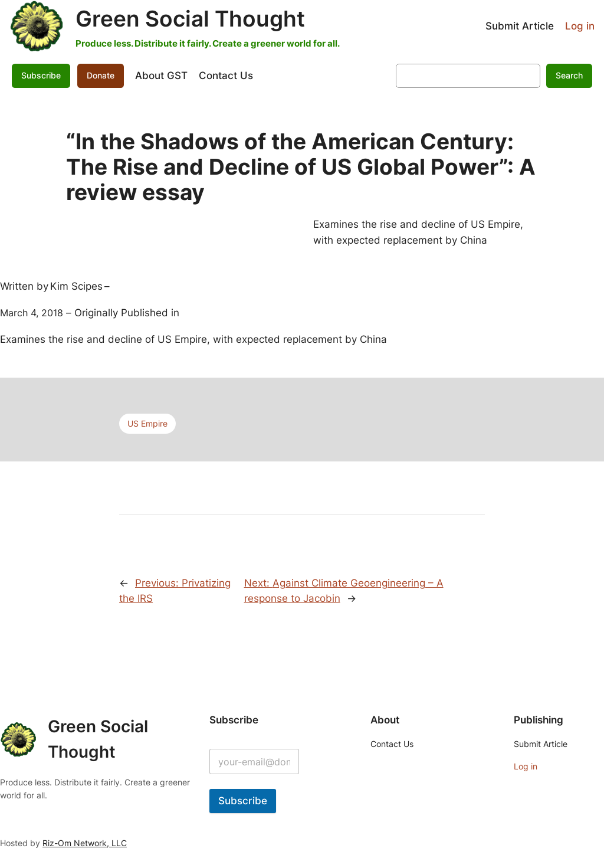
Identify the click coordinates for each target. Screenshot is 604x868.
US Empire (147, 423)
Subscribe (41, 75)
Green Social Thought (190, 19)
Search (569, 75)
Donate (101, 75)
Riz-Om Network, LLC (85, 843)
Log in (580, 26)
